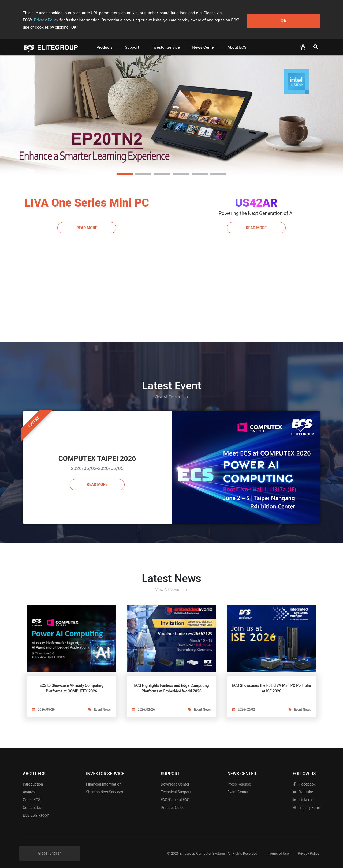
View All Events (171, 390)
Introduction (33, 781)
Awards (29, 789)
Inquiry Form (306, 804)
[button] (125, 167)
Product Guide (173, 804)
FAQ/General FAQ (175, 796)
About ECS (237, 40)
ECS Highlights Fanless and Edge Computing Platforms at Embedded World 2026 (171, 681)
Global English (50, 850)
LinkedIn (303, 796)
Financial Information (104, 781)
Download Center (175, 781)
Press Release (239, 781)
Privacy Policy (248, 13)
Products (105, 40)
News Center (204, 40)
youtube (303, 789)
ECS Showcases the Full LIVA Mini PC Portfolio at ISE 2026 (271, 681)
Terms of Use (276, 850)
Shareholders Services (105, 789)
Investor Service (166, 40)
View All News (172, 583)
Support (132, 40)
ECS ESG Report (36, 812)
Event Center (238, 789)
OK (298, 16)
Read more (97, 478)
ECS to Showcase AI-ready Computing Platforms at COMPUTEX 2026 (71, 681)
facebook (304, 781)
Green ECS (32, 796)
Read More (87, 220)
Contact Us (32, 804)
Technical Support (176, 789)
